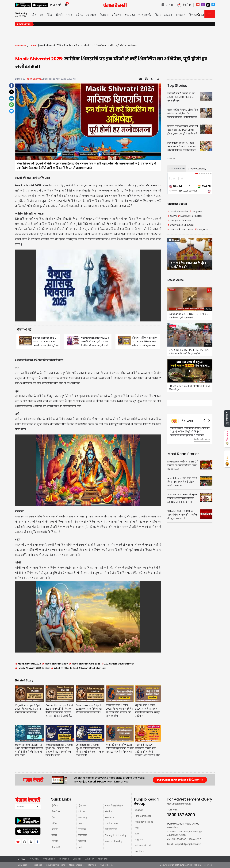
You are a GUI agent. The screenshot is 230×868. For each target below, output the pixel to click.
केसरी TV (56, 812)
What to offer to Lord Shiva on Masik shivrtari (78, 668)
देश (53, 818)
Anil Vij (172, 216)
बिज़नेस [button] (193, 15)
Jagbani (139, 810)
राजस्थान (83, 835)
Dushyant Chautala (179, 221)
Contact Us (23, 865)
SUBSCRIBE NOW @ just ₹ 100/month (180, 780)
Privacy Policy (106, 865)
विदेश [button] (50, 15)
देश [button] (42, 15)
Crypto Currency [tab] (197, 169)
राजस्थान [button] (180, 15)
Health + (110, 818)
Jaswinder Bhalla (178, 212)
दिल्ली (59, 15)
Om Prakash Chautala (180, 225)
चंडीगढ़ (55, 841)
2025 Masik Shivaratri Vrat (118, 664)
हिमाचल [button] (104, 15)
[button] (171, 254)
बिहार (158, 15)
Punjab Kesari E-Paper (93, 782)
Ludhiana (64, 859)
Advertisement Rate (56, 865)
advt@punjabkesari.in (179, 804)
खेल (80, 847)
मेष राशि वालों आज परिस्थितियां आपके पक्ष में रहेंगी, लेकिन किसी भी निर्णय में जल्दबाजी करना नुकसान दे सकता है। (190, 432)
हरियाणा (82, 812)
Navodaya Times (144, 822)
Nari (137, 828)
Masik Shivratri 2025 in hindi (33, 668)
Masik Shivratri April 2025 (85, 664)
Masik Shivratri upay (55, 664)
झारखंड (168, 15)
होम (34, 15)
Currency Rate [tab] (177, 169)
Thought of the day (116, 835)
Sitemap (92, 865)
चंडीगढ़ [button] (79, 15)
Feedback (37, 865)
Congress (196, 212)
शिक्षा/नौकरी (111, 829)
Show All (171, 159)
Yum (137, 834)
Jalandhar (103, 859)
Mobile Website (76, 865)
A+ (159, 79)
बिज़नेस (82, 841)
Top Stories (177, 86)
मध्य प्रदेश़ (130, 15)
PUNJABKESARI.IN (185, 865)
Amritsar (89, 859)
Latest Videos (175, 280)
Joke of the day (114, 841)
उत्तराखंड (82, 829)
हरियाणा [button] (117, 15)
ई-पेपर (55, 806)
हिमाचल (82, 806)
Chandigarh (49, 859)
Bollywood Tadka (144, 846)
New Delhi (35, 859)
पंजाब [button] (69, 15)
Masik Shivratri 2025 (28, 664)
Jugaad (139, 840)
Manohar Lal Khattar (190, 216)
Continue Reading (202, 439)
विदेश (54, 823)
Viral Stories (112, 823)
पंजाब (54, 835)
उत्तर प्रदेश (91, 15)
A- (152, 79)
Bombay (77, 859)
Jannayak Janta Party (180, 229)
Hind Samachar (143, 816)
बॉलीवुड (109, 812)
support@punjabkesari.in (188, 844)
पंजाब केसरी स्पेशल (114, 806)
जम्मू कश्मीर (145, 15)
